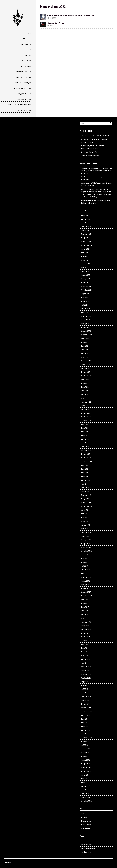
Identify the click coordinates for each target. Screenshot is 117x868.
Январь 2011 (85, 797)
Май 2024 (84, 305)
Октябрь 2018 (86, 547)
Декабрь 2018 (86, 540)
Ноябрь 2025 (85, 238)
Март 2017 (84, 618)
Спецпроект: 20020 (24, 99)
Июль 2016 (85, 648)
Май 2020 (84, 476)
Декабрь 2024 (86, 279)
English (29, 33)
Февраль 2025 (86, 271)
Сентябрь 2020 (86, 462)
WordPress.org (86, 852)
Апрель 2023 (85, 353)
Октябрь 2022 (86, 376)
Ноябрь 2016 (85, 633)
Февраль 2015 (86, 697)
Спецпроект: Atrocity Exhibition (20, 104)
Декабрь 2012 (86, 753)
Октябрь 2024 (86, 286)
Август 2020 (85, 465)
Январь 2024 (85, 320)
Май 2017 (84, 611)
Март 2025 (84, 268)
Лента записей (86, 845)
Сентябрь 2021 (86, 421)
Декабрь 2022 (86, 368)
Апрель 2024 (85, 309)
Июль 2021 (85, 428)
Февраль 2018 (86, 577)
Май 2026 (84, 215)
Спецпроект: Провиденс (22, 83)
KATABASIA (8, 862)
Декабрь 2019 (86, 495)
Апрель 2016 (85, 659)
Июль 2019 (85, 514)
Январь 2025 (85, 275)
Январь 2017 (85, 626)
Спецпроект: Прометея (22, 77)
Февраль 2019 (86, 532)
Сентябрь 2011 (86, 771)
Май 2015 (84, 689)
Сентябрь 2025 (86, 245)
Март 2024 (84, 312)
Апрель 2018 (85, 570)
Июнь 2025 (85, 256)
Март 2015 (84, 693)
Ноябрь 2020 (85, 454)
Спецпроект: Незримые (22, 72)
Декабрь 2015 (86, 674)
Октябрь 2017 (86, 592)
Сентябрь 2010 (86, 801)
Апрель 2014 (85, 730)
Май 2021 (84, 435)
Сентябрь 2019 (86, 506)
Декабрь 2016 (86, 629)
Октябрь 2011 (86, 767)
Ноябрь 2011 (85, 764)
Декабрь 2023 (86, 324)
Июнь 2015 (85, 685)
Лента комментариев (89, 848)
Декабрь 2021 (86, 409)
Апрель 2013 (85, 749)
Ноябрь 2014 (85, 704)
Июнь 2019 (85, 518)
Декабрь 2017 (86, 585)
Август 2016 (85, 644)
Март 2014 (84, 734)
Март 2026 (84, 223)
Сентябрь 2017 (86, 596)
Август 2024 (85, 294)
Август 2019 (85, 510)
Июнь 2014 (85, 723)
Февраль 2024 (86, 316)
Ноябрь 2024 (85, 283)
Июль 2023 (85, 342)
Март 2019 (84, 529)
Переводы (27, 55)
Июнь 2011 (85, 779)
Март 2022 (84, 398)
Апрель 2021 (85, 439)
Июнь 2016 (85, 652)
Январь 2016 (85, 670)
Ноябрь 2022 (85, 372)
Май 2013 (84, 745)
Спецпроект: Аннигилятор (21, 88)
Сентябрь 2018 (86, 551)
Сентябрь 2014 (86, 712)
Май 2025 (84, 260)
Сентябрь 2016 (86, 641)
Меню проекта (26, 44)
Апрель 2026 (85, 219)
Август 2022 (85, 380)
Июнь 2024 (85, 301)
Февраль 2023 (86, 361)
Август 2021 (85, 424)
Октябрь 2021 (86, 417)
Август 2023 (85, 339)
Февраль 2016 (86, 667)
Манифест (27, 39)
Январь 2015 (85, 700)
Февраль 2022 (86, 402)
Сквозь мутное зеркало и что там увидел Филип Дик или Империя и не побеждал (96, 171)
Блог (29, 50)
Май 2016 (84, 656)
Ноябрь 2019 (85, 499)
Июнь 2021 (85, 432)
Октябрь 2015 (86, 678)
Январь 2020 (85, 491)
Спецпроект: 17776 (24, 94)
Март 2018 (84, 573)
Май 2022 (84, 391)
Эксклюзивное (26, 66)
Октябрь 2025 (86, 242)
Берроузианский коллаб (90, 156)
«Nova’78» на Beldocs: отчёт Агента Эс (95, 136)
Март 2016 (84, 663)
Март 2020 (84, 484)
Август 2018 (85, 555)
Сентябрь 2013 (86, 738)
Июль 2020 (85, 469)
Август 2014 (85, 715)
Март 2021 (84, 443)
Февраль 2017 (86, 622)
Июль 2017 (85, 603)
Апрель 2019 (85, 525)
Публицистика (26, 61)
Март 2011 (84, 790)
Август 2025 (85, 249)
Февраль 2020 (86, 488)
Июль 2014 (85, 719)
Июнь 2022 (85, 387)
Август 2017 (85, 600)
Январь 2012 (85, 760)
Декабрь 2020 (86, 450)
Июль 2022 (85, 383)
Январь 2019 (85, 536)
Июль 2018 (85, 559)
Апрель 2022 (85, 395)
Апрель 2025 (85, 264)
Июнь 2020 (85, 473)
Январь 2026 (85, 230)
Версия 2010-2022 (24, 110)
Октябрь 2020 (86, 458)
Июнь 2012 (85, 756)
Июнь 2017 (85, 607)
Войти (83, 841)
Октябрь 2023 (86, 331)
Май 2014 (84, 726)
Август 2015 (85, 682)
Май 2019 (84, 521)
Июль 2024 (85, 298)
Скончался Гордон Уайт (90, 152)
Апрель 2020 (85, 480)
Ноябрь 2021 (85, 413)
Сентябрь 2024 (86, 290)
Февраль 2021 (86, 447)
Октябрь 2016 (86, 637)
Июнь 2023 (85, 346)
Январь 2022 (85, 406)
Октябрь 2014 (86, 708)
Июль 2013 (85, 741)
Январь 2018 (85, 581)
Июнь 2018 (85, 562)
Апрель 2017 (85, 615)
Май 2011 (84, 782)
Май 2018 (84, 566)
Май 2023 (84, 350)
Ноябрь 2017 (85, 588)
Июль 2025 (85, 253)
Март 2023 (84, 357)
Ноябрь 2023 (85, 327)
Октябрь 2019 (86, 503)
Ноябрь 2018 (85, 544)
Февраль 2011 (86, 794)
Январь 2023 (85, 365)
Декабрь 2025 (86, 234)
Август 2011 (85, 775)
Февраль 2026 (86, 227)
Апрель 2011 (85, 786)
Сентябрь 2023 (86, 335)
